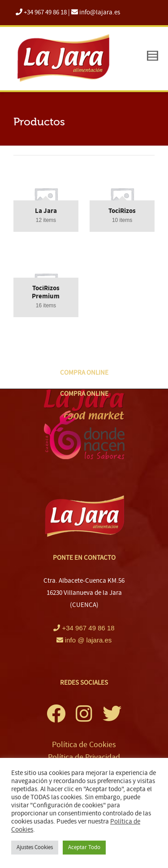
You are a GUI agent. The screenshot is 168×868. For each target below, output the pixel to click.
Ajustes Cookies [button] (35, 847)
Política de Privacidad (84, 757)
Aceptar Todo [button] (84, 847)
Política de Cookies (84, 745)
